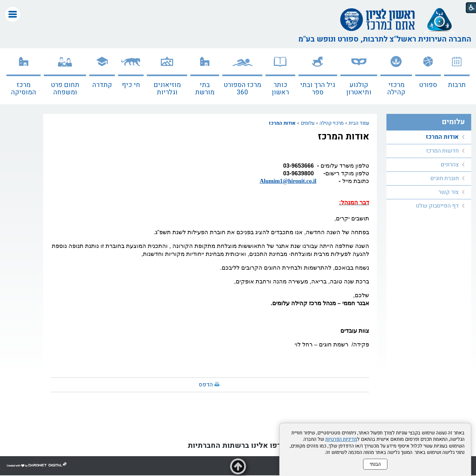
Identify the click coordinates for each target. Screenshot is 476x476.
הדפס (206, 385)
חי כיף (131, 85)
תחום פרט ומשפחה (65, 89)
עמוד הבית (359, 123)
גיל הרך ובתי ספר (318, 89)
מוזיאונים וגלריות (167, 89)
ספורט (428, 85)
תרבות (457, 85)
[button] (13, 14)
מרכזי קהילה (396, 89)
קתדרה (102, 85)
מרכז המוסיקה (24, 89)
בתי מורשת (205, 89)
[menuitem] (457, 76)
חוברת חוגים (444, 178)
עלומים (308, 123)
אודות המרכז (282, 123)
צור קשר (448, 192)
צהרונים (450, 165)
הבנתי (375, 464)
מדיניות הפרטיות (341, 439)
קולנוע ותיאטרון (359, 89)
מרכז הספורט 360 (242, 89)
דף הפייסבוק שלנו (437, 206)
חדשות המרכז (442, 151)
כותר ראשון (280, 89)
